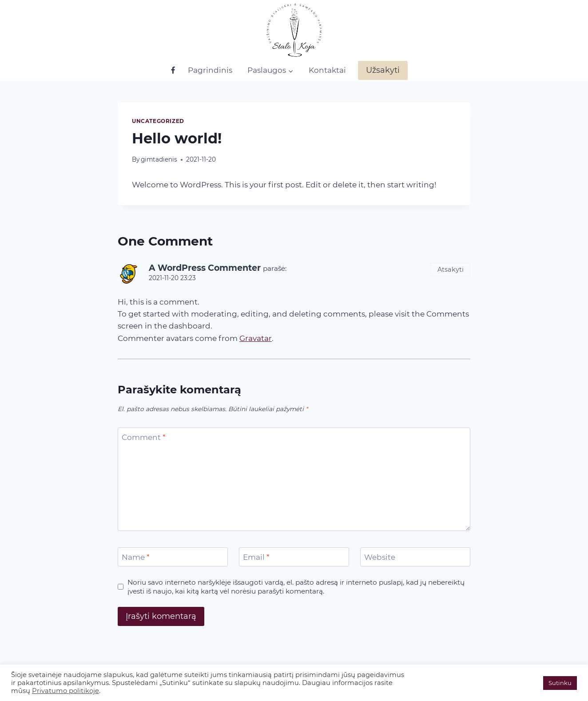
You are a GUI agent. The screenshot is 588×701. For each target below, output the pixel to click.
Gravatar (256, 338)
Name (136, 557)
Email (256, 557)
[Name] (173, 557)
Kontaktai (327, 70)
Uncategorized (158, 121)
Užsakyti (383, 70)
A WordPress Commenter (205, 268)
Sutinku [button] (560, 683)
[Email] (294, 557)
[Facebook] (173, 71)
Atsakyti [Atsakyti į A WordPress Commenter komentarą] (451, 269)
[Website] (415, 557)
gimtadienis (159, 159)
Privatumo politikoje (66, 691)
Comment (144, 437)
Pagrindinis (210, 70)
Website (380, 557)
